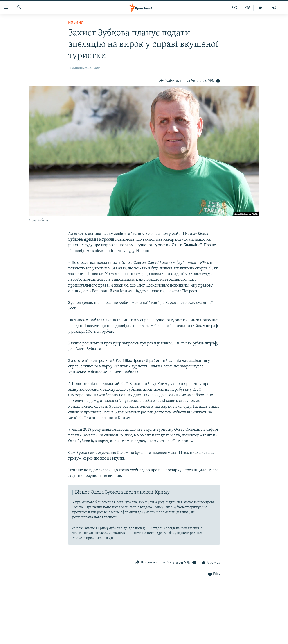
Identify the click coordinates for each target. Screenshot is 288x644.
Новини (76, 23)
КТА (247, 8)
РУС (235, 8)
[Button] (170, 81)
